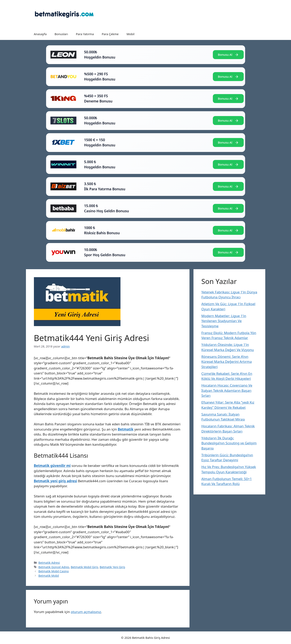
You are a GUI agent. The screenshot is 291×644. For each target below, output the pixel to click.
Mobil (130, 34)
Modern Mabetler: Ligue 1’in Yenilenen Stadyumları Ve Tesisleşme (224, 321)
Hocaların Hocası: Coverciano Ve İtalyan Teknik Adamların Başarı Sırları (227, 390)
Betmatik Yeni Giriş (112, 567)
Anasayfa (40, 34)
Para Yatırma (85, 34)
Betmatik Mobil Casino (54, 571)
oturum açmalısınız (86, 612)
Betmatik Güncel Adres (54, 567)
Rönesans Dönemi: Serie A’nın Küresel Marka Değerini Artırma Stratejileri (227, 362)
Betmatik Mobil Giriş (85, 567)
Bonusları (61, 34)
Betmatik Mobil (49, 576)
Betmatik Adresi (49, 563)
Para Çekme (110, 34)
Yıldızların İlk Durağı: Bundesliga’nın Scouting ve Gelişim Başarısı (229, 443)
